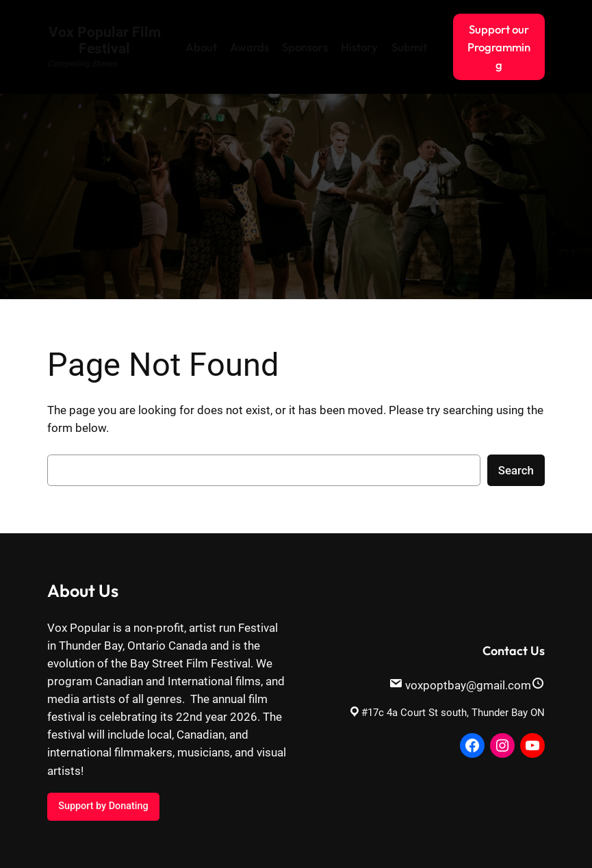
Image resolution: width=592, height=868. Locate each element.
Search (516, 470)
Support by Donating (103, 806)
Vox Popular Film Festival (105, 40)
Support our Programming (499, 47)
